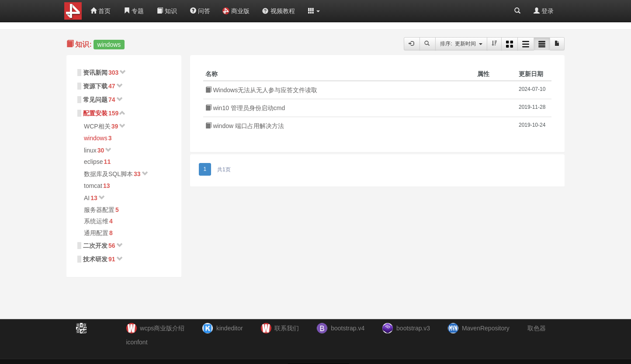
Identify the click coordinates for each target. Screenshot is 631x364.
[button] (314, 11)
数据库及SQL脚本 (108, 174)
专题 (134, 11)
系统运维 (96, 221)
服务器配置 (99, 210)
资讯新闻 (95, 73)
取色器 (537, 328)
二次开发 (95, 246)
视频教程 (278, 11)
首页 (101, 11)
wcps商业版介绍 (162, 328)
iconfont (137, 342)
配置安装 (95, 113)
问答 (200, 11)
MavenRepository (486, 328)
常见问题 (95, 100)
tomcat (93, 186)
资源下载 (95, 86)
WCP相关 (97, 126)
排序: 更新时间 (461, 44)
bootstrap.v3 (413, 328)
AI (87, 198)
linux (90, 150)
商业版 (236, 11)
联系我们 (287, 328)
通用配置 (96, 233)
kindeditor (230, 328)
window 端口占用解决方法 (245, 126)
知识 (167, 11)
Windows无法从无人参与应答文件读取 (262, 90)
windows (96, 138)
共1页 (224, 170)
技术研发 (95, 259)
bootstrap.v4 (348, 328)
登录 (544, 11)
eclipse (94, 162)
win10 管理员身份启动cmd (245, 108)
